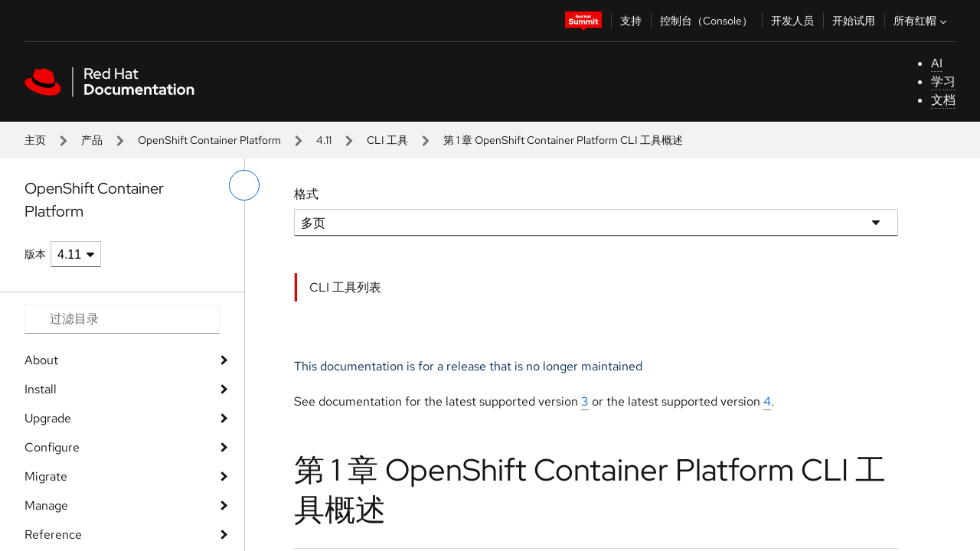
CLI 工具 (387, 140)
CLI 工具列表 (345, 287)
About (41, 360)
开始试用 (854, 21)
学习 (943, 82)
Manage (46, 505)
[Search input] (122, 319)
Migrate (46, 476)
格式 (306, 194)
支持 (631, 21)
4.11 (324, 140)
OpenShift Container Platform (209, 140)
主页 (35, 140)
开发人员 (792, 21)
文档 (943, 100)
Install (41, 389)
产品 (92, 140)
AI (937, 63)
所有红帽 (922, 21)
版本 (35, 254)
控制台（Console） (706, 21)
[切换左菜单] (244, 185)
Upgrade (48, 418)
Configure (52, 447)
